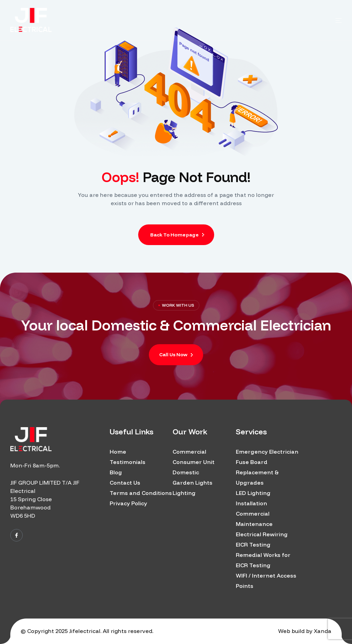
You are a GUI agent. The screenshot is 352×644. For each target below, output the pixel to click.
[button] (176, 355)
